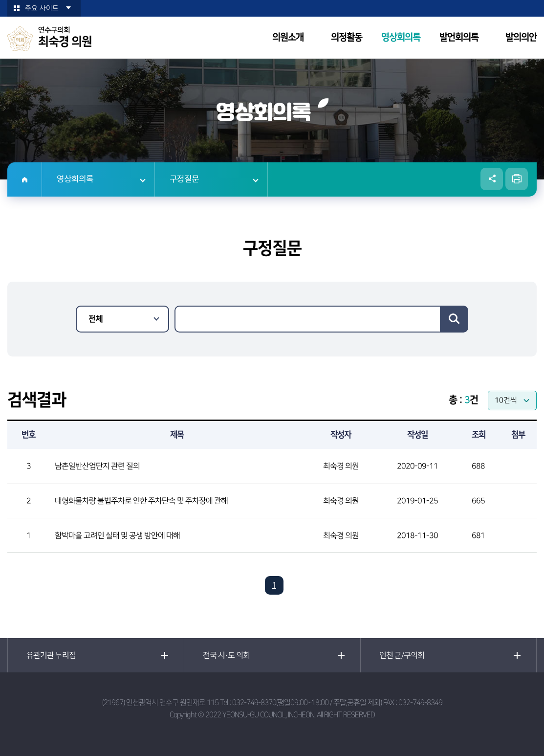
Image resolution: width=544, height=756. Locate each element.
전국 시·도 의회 (226, 655)
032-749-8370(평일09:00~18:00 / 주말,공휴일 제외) (307, 702)
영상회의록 (401, 37)
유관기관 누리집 (51, 655)
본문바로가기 (0, 0)
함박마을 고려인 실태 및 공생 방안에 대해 (117, 535)
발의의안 (521, 37)
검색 (454, 319)
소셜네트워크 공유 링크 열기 (492, 179)
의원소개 (288, 37)
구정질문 (184, 179)
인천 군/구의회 (402, 655)
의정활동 (347, 37)
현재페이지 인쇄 (517, 179)
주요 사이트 (42, 8)
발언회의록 (459, 37)
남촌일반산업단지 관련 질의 (97, 466)
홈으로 (25, 179)
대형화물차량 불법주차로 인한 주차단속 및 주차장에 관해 (141, 501)
